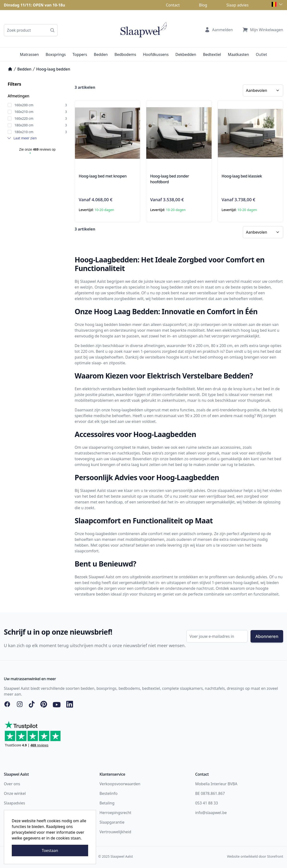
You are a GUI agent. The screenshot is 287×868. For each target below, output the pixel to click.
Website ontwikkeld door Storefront (255, 856)
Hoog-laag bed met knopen (103, 176)
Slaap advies (237, 5)
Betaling (107, 803)
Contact (173, 5)
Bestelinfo (108, 793)
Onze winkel (15, 793)
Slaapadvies (14, 803)
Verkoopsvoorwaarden (120, 784)
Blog (203, 5)
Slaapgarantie (112, 822)
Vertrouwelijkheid (115, 832)
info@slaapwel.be (211, 813)
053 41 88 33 (207, 803)
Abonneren (267, 636)
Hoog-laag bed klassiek (242, 176)
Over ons (12, 784)
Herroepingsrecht (115, 813)
